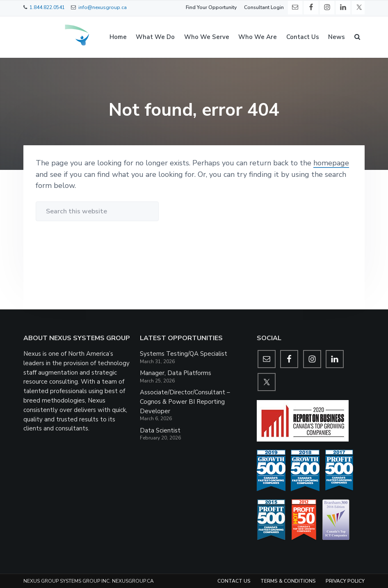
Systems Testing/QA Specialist (184, 354)
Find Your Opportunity (211, 7)
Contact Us (234, 581)
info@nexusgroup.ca (103, 7)
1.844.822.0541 (47, 7)
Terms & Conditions (288, 581)
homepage (331, 163)
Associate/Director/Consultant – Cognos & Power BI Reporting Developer (185, 402)
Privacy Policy (345, 581)
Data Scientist (160, 430)
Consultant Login (264, 7)
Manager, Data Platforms (176, 373)
